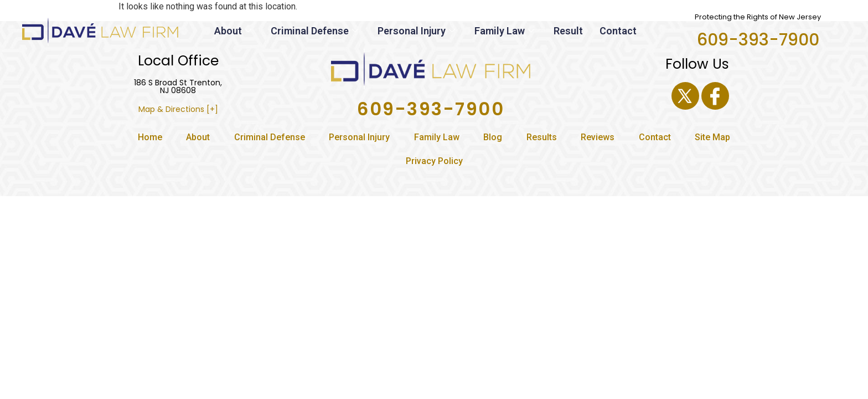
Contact (618, 31)
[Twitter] (685, 96)
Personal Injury (418, 31)
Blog (493, 137)
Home (150, 137)
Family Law (506, 31)
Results (542, 137)
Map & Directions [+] (178, 109)
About (234, 31)
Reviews (598, 137)
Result (568, 31)
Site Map (712, 137)
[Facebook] (715, 96)
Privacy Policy (434, 161)
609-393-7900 (758, 40)
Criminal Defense (316, 31)
